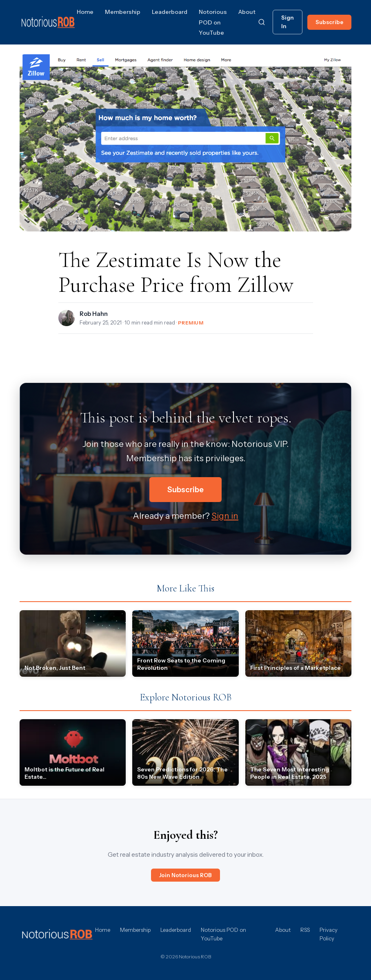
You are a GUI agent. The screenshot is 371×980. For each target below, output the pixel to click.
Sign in (225, 516)
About (247, 12)
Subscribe (329, 22)
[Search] (262, 22)
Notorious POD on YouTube (213, 22)
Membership (123, 12)
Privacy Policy (329, 934)
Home (85, 12)
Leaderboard (170, 12)
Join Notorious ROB (185, 875)
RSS (305, 930)
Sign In (288, 22)
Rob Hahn (94, 314)
